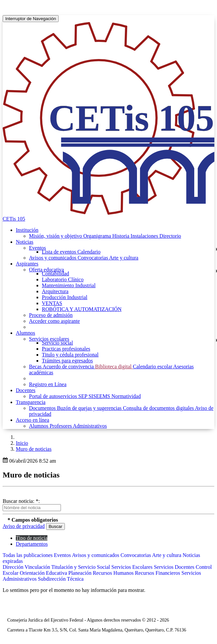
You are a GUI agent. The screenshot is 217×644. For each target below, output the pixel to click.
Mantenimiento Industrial (69, 285)
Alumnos (39, 426)
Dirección (14, 567)
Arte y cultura (124, 258)
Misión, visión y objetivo (56, 236)
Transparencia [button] (31, 402)
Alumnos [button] (26, 333)
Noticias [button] (25, 242)
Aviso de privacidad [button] (24, 526)
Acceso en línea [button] (32, 420)
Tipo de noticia (32, 538)
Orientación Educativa (44, 573)
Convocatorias (94, 258)
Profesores (61, 426)
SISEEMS (100, 396)
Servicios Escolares (133, 567)
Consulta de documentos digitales (159, 408)
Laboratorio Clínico (63, 279)
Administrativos (90, 426)
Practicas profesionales (66, 349)
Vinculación (38, 567)
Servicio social (57, 343)
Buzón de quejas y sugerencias (90, 408)
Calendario (89, 252)
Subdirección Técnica (61, 579)
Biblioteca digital (114, 367)
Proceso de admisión (51, 315)
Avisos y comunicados (53, 258)
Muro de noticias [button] (34, 449)
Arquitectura (55, 291)
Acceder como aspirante (54, 321)
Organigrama (98, 236)
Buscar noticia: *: (21, 501)
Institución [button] (27, 230)
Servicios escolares (49, 339)
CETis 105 (14, 219)
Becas (36, 367)
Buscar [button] (55, 526)
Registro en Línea (48, 384)
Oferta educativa (46, 270)
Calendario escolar (153, 367)
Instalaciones (145, 236)
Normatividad (126, 396)
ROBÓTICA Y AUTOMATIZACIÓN (82, 309)
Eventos (38, 248)
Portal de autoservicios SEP (59, 396)
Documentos (43, 408)
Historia (122, 236)
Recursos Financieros (158, 573)
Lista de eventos (60, 252)
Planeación (80, 573)
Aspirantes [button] (27, 264)
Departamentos (32, 544)
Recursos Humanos (114, 573)
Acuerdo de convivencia (69, 367)
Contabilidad (55, 274)
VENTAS (52, 303)
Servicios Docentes (175, 567)
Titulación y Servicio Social (81, 567)
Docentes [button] (26, 390)
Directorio (170, 236)
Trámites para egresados (67, 361)
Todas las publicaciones (28, 555)
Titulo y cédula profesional (70, 355)
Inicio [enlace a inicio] (22, 443)
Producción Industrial (65, 297)
